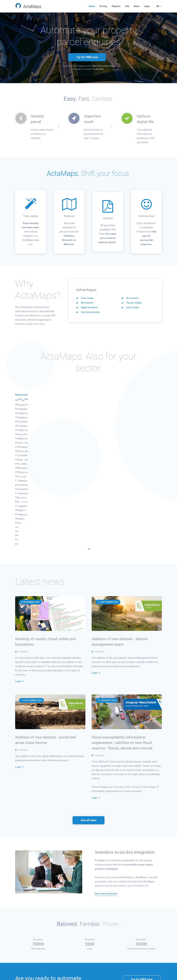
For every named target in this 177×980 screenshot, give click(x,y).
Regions (116, 6)
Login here (98, 69)
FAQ (127, 6)
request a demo (143, 891)
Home (92, 6)
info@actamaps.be (153, 949)
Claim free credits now (103, 66)
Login (147, 6)
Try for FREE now (87, 57)
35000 (141, 848)
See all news (88, 724)
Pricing (103, 6)
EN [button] (158, 6)
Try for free (23, 941)
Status (47, 937)
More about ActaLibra (106, 797)
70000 (38, 848)
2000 (90, 848)
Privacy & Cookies (27, 973)
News (137, 6)
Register (48, 933)
